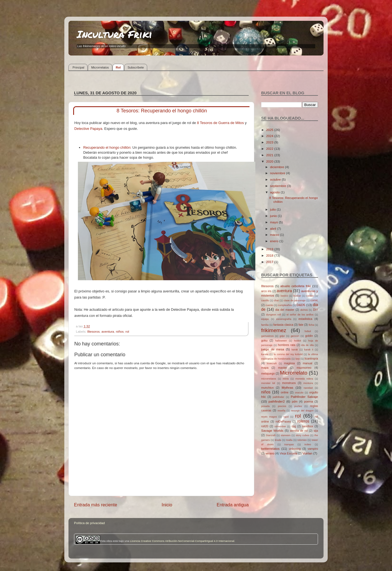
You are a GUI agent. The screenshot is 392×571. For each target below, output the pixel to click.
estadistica (306, 319)
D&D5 (301, 305)
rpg (294, 426)
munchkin (267, 388)
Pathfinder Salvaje (304, 397)
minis (286, 379)
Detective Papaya (88, 129)
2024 (270, 136)
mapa (265, 368)
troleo (308, 444)
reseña (282, 411)
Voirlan (307, 453)
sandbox (308, 426)
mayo (274, 222)
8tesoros (94, 331)
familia (265, 325)
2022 (270, 149)
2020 (270, 161)
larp (298, 359)
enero (275, 241)
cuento (269, 305)
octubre (276, 179)
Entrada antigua (233, 505)
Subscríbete (136, 67)
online (285, 392)
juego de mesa (273, 349)
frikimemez (274, 330)
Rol (118, 67)
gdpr (282, 336)
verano (270, 453)
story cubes (303, 435)
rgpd (286, 417)
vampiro (313, 449)
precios (282, 406)
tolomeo (302, 440)
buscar (297, 296)
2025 (270, 130)
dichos (304, 310)
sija (316, 431)
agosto (275, 192)
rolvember (280, 426)
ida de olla (308, 345)
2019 (270, 249)
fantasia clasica (283, 325)
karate (265, 354)
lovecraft (272, 363)
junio (274, 216)
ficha (311, 325)
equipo (265, 319)
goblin (309, 336)
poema (309, 401)
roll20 (265, 426)
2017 (270, 262)
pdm (295, 401)
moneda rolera (304, 379)
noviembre (278, 173)
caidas (310, 296)
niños (120, 331)
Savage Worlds (272, 430)
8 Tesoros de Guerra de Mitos (221, 123)
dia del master (285, 310)
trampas (289, 444)
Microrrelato (294, 373)
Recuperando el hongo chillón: (107, 147)
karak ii (309, 350)
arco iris (266, 291)
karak (295, 350)
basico (284, 296)
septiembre (278, 186)
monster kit (268, 383)
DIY (315, 310)
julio (273, 209)
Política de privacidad (89, 523)
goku (264, 340)
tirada (278, 440)
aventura (108, 331)
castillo (265, 300)
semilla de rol (299, 431)
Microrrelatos (100, 67)
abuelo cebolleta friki (296, 286)
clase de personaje (295, 300)
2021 (270, 155)
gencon (295, 336)
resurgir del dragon (302, 411)
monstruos (289, 383)
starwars (286, 435)
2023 (270, 142)
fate (301, 325)
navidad (308, 388)
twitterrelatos (270, 449)
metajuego (268, 373)
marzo (275, 235)
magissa (289, 363)
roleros (303, 421)
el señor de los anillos (300, 315)
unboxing (295, 449)
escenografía (284, 319)
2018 (270, 255)
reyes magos (269, 417)
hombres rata (287, 345)
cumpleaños (285, 305)
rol (127, 331)
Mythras (287, 387)
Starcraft (271, 435)
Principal (78, 67)
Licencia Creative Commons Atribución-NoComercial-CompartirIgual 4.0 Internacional (182, 541)
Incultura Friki (114, 34)
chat (276, 300)
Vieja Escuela (289, 453)
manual (308, 363)
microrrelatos (269, 379)
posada (265, 406)
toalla (289, 440)
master (282, 368)
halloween (281, 341)
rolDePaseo (283, 421)
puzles (298, 406)
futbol (308, 331)
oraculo (299, 393)
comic (314, 300)
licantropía (311, 358)
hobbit (298, 341)
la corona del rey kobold (288, 354)
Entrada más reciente (96, 505)
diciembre (278, 167)
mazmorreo (304, 368)
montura (308, 383)
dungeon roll (273, 315)
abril (273, 228)
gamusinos (267, 336)
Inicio (167, 505)
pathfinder (279, 397)
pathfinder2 (276, 401)
